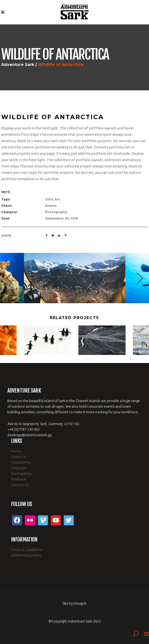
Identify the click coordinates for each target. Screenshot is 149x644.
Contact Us (20, 485)
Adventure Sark (18, 65)
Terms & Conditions (27, 550)
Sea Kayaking (21, 473)
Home (16, 451)
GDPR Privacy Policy (26, 555)
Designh (80, 603)
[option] (75, 278)
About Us (19, 457)
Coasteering (21, 462)
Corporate (19, 468)
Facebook (19, 479)
